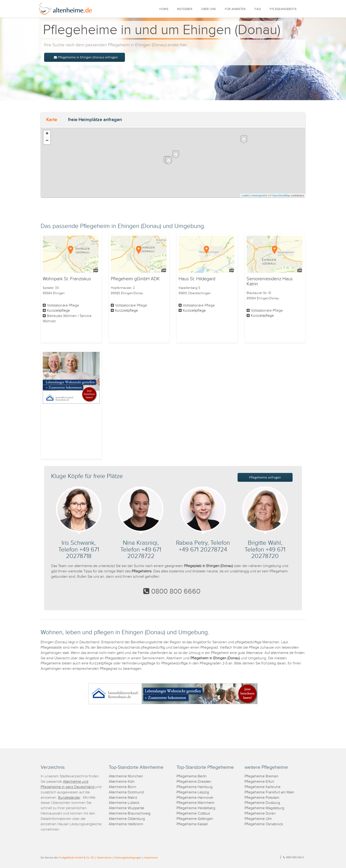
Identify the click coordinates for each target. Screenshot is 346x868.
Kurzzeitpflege (58, 311)
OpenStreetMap (281, 195)
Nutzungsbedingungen (128, 857)
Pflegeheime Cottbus (193, 814)
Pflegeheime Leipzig (193, 792)
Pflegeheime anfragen (265, 477)
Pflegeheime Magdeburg (264, 808)
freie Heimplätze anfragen (95, 120)
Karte (52, 120)
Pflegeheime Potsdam (262, 798)
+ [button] (47, 134)
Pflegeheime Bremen (261, 776)
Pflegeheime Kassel (192, 824)
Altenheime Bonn (122, 787)
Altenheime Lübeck (124, 803)
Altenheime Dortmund (126, 792)
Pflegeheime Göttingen (195, 819)
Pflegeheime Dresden (194, 782)
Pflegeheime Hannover (195, 798)
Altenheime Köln (122, 782)
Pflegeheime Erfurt (259, 782)
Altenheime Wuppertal (126, 808)
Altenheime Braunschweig (130, 814)
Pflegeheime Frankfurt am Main (269, 792)
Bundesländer (69, 798)
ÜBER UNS (209, 9)
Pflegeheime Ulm (258, 819)
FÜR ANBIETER (235, 9)
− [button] (47, 141)
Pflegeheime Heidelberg (196, 808)
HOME (164, 9)
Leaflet (245, 195)
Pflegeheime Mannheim (196, 803)
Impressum (151, 857)
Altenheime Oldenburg (127, 819)
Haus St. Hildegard (197, 279)
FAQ (258, 9)
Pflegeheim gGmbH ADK (135, 279)
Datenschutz (104, 857)
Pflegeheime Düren (260, 814)
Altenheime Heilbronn (126, 824)
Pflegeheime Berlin (192, 776)
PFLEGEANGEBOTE (283, 9)
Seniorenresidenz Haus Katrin (270, 281)
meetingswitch (259, 195)
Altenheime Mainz (123, 798)
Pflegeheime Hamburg (194, 787)
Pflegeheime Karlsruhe (263, 787)
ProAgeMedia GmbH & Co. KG (76, 857)
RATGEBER (185, 9)
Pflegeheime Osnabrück (264, 824)
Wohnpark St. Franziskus (67, 279)
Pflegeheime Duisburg (262, 803)
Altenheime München (126, 776)
